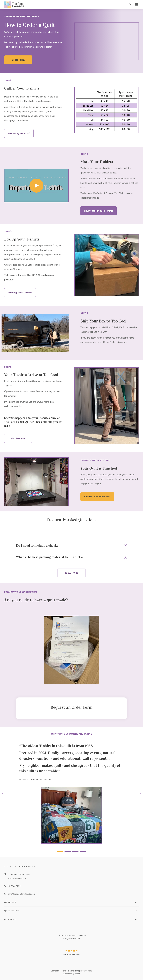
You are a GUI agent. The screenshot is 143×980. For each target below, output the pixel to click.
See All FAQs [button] (71, 573)
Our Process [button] (18, 438)
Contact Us (56, 971)
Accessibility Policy (71, 974)
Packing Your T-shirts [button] (20, 293)
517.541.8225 (14, 886)
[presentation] (137, 5)
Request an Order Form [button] (97, 496)
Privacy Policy (86, 971)
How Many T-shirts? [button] (19, 133)
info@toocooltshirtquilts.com (22, 894)
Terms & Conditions (70, 971)
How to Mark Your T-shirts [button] (99, 211)
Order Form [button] (18, 60)
